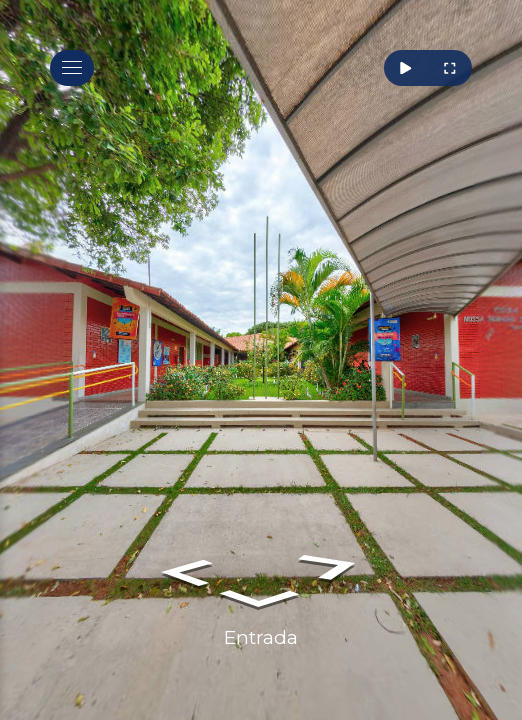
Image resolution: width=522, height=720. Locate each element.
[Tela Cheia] (450, 68)
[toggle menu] (72, 68)
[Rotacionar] (406, 68)
